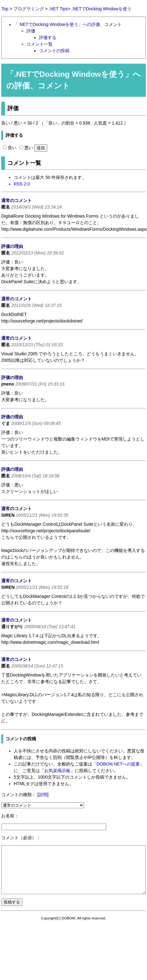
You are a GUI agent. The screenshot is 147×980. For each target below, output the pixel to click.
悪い (26, 148)
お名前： (10, 816)
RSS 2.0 (22, 184)
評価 (31, 31)
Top (5, 9)
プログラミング (29, 9)
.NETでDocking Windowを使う (102, 9)
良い (10, 148)
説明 (43, 795)
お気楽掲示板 (57, 771)
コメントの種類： (19, 795)
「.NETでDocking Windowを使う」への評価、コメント (68, 24)
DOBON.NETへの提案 (118, 764)
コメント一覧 (40, 44)
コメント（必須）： (21, 838)
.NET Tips (58, 9)
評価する (48, 37)
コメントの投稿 (54, 51)
